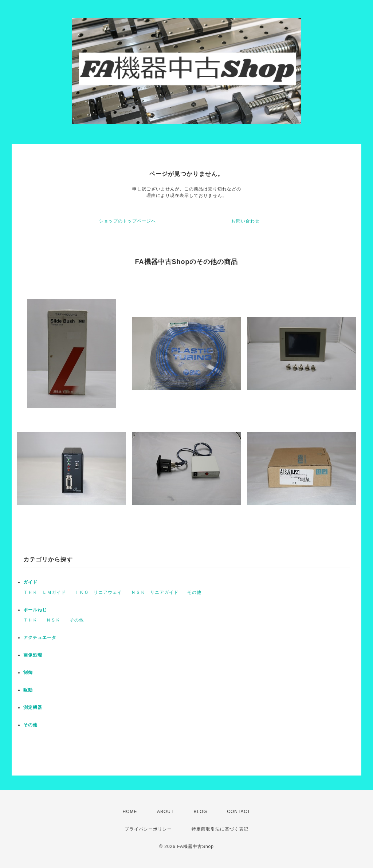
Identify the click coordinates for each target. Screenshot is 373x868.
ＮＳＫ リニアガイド (155, 592)
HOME (130, 812)
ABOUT (165, 812)
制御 (28, 672)
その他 (194, 592)
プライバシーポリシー (148, 829)
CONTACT (239, 812)
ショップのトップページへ (127, 221)
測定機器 (33, 707)
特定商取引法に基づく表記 (220, 829)
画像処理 (33, 655)
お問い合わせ (246, 221)
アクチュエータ (40, 638)
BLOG (201, 812)
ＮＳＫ (53, 620)
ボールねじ (35, 610)
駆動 (28, 690)
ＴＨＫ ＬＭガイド (45, 592)
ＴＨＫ (30, 620)
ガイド (30, 582)
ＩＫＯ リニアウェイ (98, 592)
